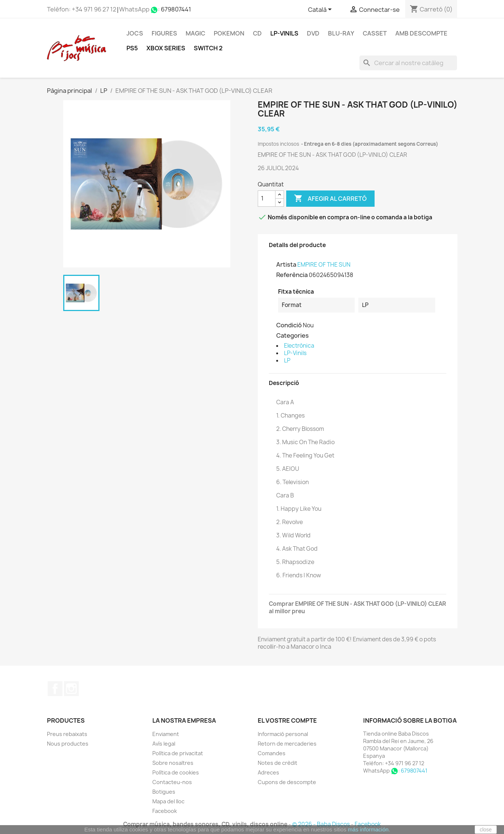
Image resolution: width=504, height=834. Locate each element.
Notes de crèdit (278, 763)
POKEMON (229, 33)
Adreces (268, 772)
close (486, 830)
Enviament (166, 734)
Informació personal (283, 734)
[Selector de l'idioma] (321, 10)
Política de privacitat (178, 753)
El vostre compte (287, 720)
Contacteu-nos (172, 782)
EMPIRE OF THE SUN (324, 265)
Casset (375, 33)
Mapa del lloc (168, 801)
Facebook (55, 689)
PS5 (132, 48)
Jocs (135, 33)
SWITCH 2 (208, 48)
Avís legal (164, 744)
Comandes (272, 753)
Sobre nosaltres (173, 763)
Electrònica (299, 346)
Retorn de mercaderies (287, 744)
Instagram (71, 689)
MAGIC (195, 33)
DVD (313, 33)
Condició (289, 325)
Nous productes (68, 744)
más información (368, 829)
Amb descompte (421, 33)
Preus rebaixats (67, 734)
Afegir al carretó (330, 199)
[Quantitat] (267, 199)
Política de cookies (176, 772)
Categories (292, 335)
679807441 (176, 9)
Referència (292, 275)
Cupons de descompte (287, 782)
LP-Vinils (284, 33)
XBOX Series (166, 48)
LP (287, 360)
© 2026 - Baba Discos (322, 824)
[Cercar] (408, 63)
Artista (286, 264)
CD (257, 33)
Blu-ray (341, 33)
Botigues (164, 792)
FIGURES (164, 33)
